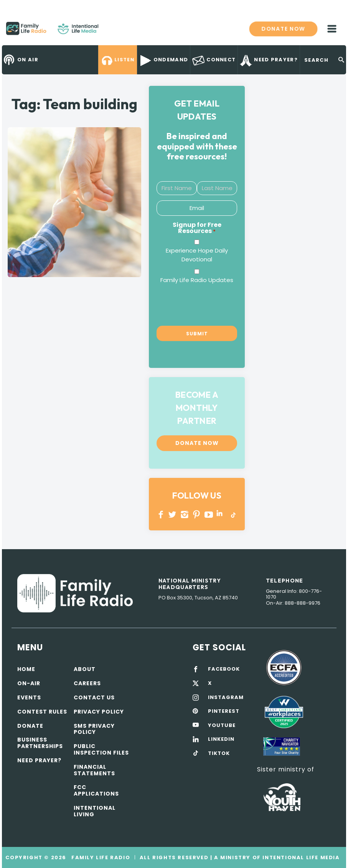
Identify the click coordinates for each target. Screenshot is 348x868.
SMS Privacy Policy (94, 729)
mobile (332, 29)
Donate (30, 726)
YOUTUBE (209, 514)
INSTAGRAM (185, 514)
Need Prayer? (39, 760)
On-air (29, 683)
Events (29, 697)
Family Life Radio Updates (197, 280)
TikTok (233, 514)
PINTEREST (197, 514)
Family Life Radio (110, 31)
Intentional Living (95, 811)
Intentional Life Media (300, 857)
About (85, 669)
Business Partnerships (40, 743)
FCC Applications (96, 790)
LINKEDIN (221, 514)
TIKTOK (219, 753)
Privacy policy (99, 712)
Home (26, 669)
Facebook (161, 514)
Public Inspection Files (101, 749)
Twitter (173, 514)
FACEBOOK (224, 669)
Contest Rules (42, 712)
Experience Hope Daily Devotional (197, 255)
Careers (87, 683)
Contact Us (94, 697)
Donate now (283, 29)
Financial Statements (94, 770)
